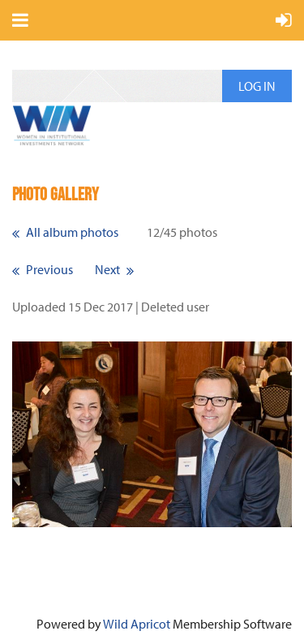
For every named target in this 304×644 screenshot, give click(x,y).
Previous (49, 269)
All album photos (72, 232)
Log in (257, 86)
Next (107, 269)
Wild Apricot (137, 624)
